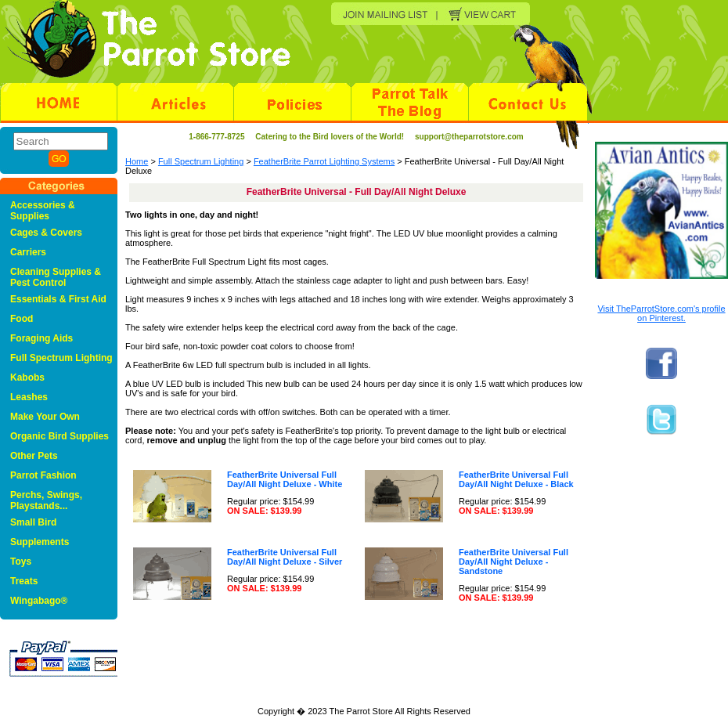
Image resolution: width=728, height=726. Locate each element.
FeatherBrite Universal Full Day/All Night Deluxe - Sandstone (514, 562)
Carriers (28, 252)
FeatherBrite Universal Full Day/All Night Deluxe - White (285, 479)
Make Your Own (45, 417)
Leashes (29, 397)
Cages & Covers (46, 233)
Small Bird (33, 522)
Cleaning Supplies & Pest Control (56, 277)
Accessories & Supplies (43, 211)
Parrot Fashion (43, 475)
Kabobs (27, 377)
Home (137, 161)
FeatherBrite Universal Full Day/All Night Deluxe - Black (516, 479)
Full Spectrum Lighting (201, 161)
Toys (21, 562)
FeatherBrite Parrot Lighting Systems (324, 161)
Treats (24, 581)
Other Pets (34, 456)
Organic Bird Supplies (59, 436)
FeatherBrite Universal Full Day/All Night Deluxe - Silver (285, 557)
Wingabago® (39, 601)
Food (22, 319)
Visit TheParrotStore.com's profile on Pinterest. (661, 313)
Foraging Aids (41, 338)
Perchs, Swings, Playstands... (46, 500)
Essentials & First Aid (58, 299)
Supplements (40, 542)
